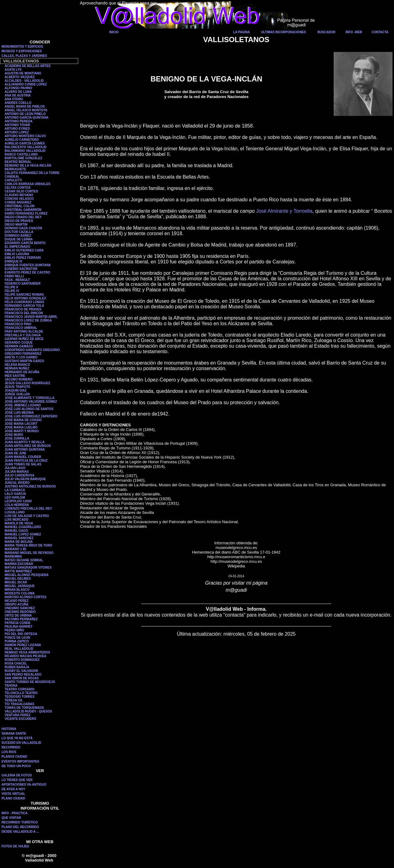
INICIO (114, 32)
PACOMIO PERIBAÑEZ (21, 619)
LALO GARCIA (15, 494)
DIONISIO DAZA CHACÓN (23, 228)
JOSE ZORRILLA (17, 438)
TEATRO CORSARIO (20, 689)
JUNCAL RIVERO (17, 483)
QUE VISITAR (11, 818)
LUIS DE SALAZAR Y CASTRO (27, 516)
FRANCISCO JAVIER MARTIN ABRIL (31, 317)
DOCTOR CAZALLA (19, 232)
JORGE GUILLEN (17, 394)
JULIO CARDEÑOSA (20, 475)
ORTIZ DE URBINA (18, 615)
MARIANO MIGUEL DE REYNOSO (29, 553)
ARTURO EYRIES (17, 129)
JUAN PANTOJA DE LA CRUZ (26, 461)
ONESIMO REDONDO (20, 612)
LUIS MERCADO (16, 520)
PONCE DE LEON (17, 638)
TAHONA (11, 686)
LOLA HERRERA (17, 505)
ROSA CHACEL (16, 663)
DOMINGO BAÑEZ (18, 236)
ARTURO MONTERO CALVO (25, 136)
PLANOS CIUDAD (14, 757)
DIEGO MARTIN (16, 225)
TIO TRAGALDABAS (20, 704)
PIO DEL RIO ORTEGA (21, 634)
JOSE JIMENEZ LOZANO (23, 405)
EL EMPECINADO (17, 247)
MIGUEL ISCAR (16, 582)
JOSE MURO (14, 435)
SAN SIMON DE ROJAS (22, 678)
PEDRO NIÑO (14, 630)
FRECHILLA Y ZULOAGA (23, 335)
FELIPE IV (12, 291)
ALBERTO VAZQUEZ (20, 77)
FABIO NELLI (14, 276)
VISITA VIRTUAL (13, 794)
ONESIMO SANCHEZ (20, 608)
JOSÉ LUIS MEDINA (19, 413)
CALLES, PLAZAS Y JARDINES (24, 56)
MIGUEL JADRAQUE (20, 586)
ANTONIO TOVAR (17, 125)
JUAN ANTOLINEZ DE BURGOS (28, 446)
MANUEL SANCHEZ (19, 538)
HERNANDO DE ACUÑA (22, 372)
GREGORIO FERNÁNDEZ (23, 354)
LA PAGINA (242, 32)
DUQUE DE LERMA (19, 239)
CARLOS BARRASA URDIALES (28, 184)
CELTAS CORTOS (18, 188)
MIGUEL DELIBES (18, 579)
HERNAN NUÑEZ (17, 368)
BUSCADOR (327, 32)
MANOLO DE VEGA (19, 523)
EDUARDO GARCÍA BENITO (25, 243)
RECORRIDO (11, 747)
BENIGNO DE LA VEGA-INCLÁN (28, 166)
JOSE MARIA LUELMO (21, 427)
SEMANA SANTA (14, 734)
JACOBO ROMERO (19, 379)
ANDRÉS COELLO (18, 103)
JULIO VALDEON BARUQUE (25, 479)
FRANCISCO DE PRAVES (23, 309)
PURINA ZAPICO (17, 641)
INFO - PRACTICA (14, 813)
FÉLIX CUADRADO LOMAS (24, 302)
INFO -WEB (354, 32)
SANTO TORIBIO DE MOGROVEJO (30, 682)
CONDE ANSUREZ (18, 202)
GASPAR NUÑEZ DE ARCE (24, 339)
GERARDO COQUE (19, 343)
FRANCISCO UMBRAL (21, 328)
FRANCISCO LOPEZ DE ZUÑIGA (28, 320)
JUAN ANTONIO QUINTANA (25, 450)
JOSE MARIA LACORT (21, 424)
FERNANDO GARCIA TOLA (24, 306)
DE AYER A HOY (13, 789)
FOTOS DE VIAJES (15, 846)
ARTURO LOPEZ (17, 132)
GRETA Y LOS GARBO (21, 357)
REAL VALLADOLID (19, 649)
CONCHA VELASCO (19, 199)
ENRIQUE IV (14, 261)
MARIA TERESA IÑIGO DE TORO (28, 545)
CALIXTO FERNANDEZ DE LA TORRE (32, 173)
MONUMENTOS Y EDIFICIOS (22, 47)
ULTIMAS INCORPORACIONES (283, 32)
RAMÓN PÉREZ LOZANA (23, 645)
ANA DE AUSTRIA (18, 95)
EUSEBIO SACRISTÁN (21, 269)
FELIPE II (11, 287)
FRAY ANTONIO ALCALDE (24, 331)
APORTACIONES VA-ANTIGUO (24, 785)
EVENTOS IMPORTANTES (20, 761)
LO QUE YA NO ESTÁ (17, 738)
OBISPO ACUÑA (16, 604)
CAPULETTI (13, 180)
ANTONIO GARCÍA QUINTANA (27, 118)
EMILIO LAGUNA (17, 254)
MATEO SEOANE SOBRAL (24, 560)
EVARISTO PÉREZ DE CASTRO (27, 272)
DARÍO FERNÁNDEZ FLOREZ (26, 213)
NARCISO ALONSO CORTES (26, 597)
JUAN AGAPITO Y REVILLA (25, 442)
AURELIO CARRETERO (22, 140)
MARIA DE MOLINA (19, 542)
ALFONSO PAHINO (18, 88)
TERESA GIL (14, 700)
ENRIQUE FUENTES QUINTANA (28, 265)
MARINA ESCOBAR (19, 564)
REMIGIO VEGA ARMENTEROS (27, 652)
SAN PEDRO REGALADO (23, 675)
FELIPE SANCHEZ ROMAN (24, 295)
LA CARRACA (15, 490)
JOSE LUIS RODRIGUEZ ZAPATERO (31, 416)
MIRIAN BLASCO (17, 590)
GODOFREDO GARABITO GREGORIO (32, 350)
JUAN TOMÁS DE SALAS (23, 464)
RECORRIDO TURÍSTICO (20, 822)
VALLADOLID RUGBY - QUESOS (28, 711)
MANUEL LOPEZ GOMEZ (23, 534)
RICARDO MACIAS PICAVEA (25, 656)
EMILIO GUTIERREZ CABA (24, 250)
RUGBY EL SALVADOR (21, 671)
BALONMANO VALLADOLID (25, 151)
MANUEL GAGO (16, 531)
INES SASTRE (15, 376)
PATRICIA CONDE (18, 623)
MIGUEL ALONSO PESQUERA (27, 575)
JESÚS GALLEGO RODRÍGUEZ (27, 383)
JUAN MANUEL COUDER (23, 457)
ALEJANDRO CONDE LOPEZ (26, 84)
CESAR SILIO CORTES (21, 191)
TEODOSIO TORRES (20, 697)
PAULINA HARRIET (19, 627)
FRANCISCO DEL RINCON (24, 313)
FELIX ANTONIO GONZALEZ (25, 298)
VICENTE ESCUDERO (20, 719)
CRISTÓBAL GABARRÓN (23, 210)
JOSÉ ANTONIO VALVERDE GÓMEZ (31, 402)
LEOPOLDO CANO (18, 501)
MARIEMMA (13, 556)
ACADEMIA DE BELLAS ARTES (28, 66)
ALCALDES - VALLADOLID (24, 81)
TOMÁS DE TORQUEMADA (24, 708)
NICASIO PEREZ (17, 601)
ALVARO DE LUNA (18, 92)
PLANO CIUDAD (13, 798)
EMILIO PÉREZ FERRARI (23, 258)
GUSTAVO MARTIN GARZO (24, 361)
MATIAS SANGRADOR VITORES (28, 568)
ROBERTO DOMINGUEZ (22, 660)
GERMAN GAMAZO (19, 346)
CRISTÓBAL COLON (20, 206)
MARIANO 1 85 (15, 549)
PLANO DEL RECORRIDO (20, 827)
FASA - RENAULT (17, 280)
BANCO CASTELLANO (21, 154)
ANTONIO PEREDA (18, 121)
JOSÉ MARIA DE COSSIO (23, 420)
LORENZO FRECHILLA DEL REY (28, 509)
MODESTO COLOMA (20, 593)
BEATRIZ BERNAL (18, 162)
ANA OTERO (14, 99)
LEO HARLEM (15, 497)
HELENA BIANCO (17, 365)
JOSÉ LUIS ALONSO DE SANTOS (29, 409)
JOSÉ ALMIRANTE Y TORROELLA (30, 398)
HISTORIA (9, 729)
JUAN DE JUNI (15, 453)
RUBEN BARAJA (17, 667)
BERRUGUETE (15, 169)
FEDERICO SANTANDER (22, 284)
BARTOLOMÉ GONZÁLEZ (23, 158)
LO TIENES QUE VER (17, 780)
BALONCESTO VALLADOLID (26, 147)
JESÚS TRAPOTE (17, 387)
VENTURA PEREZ (18, 715)
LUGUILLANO (15, 512)
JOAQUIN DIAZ (16, 391)
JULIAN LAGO (15, 468)
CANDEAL (12, 177)
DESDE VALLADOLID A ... (20, 832)
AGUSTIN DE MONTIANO (23, 73)
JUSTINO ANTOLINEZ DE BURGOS (30, 486)
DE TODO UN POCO (16, 766)
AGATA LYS (13, 70)
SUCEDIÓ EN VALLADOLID (21, 743)
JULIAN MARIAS (17, 472)
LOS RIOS (9, 752)
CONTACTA (380, 32)
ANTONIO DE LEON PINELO (25, 114)
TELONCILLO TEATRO (21, 693)
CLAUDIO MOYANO (19, 195)
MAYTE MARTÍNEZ (18, 571)
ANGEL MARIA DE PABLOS (25, 107)
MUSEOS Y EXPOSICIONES (22, 51)
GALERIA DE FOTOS (17, 775)
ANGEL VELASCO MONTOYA (26, 110)
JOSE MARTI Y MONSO (22, 431)
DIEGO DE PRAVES (19, 221)
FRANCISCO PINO (18, 324)
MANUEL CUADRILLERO (23, 527)
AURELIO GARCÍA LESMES (25, 143)
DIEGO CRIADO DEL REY (23, 217)
